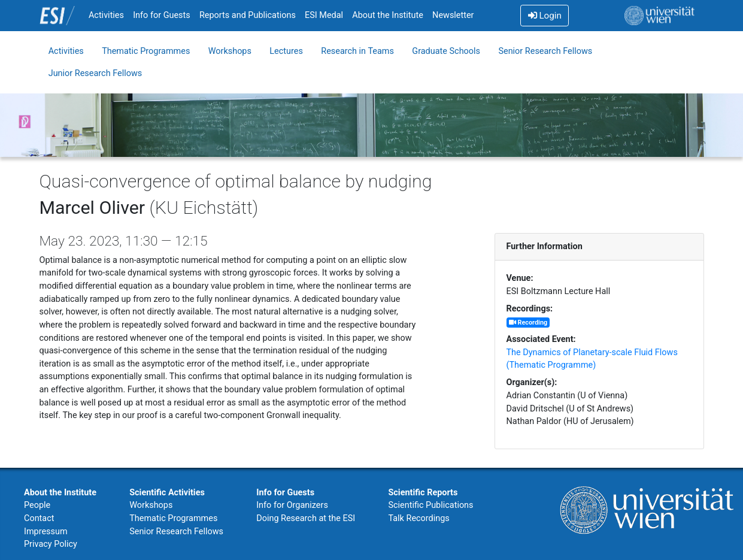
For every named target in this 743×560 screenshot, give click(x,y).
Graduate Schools (446, 51)
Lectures (286, 51)
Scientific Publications (430, 505)
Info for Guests (162, 15)
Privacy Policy (51, 544)
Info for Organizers (292, 505)
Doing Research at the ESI (306, 518)
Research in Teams (357, 51)
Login (545, 16)
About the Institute (388, 15)
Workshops (230, 51)
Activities (106, 15)
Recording (528, 323)
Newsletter (453, 15)
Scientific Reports (423, 493)
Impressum (46, 532)
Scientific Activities (167, 493)
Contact (39, 518)
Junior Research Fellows (95, 73)
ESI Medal (324, 15)
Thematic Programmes (146, 51)
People (37, 505)
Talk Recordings (418, 518)
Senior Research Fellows (545, 51)
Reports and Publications (248, 15)
